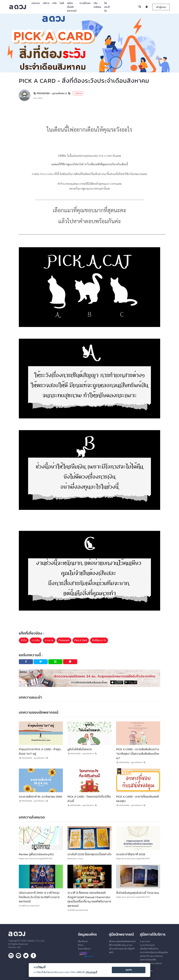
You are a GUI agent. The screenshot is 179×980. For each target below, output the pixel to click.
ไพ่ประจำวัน (107, 7)
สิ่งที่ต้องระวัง (99, 640)
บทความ (36, 3)
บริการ (46, 3)
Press (81, 945)
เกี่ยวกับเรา (83, 941)
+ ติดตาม (78, 93)
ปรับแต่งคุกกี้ (91, 972)
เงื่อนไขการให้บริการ (149, 949)
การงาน (49, 640)
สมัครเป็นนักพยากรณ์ (72, 7)
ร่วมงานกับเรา (84, 949)
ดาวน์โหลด (85, 3)
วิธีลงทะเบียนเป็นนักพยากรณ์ (122, 941)
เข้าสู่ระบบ (161, 7)
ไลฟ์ (62, 3)
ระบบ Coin (145, 941)
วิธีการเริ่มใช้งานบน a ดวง (121, 945)
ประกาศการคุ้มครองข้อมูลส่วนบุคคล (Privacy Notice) (154, 954)
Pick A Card (81, 640)
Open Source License (151, 963)
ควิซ (55, 3)
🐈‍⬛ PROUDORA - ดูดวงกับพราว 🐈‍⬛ (52, 93)
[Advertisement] (89, 112)
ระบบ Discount (147, 945)
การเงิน (36, 640)
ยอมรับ (129, 970)
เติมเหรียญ (97, 5)
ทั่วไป (24, 640)
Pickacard (64, 640)
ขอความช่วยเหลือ (148, 960)
